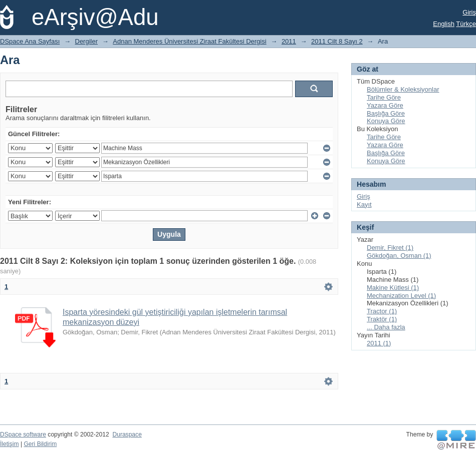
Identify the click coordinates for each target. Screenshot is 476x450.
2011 (289, 41)
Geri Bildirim (40, 444)
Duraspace (127, 434)
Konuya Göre (386, 121)
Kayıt (364, 204)
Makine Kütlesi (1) (393, 288)
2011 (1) (379, 343)
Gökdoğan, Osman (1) (399, 256)
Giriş (469, 12)
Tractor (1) (382, 311)
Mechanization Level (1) (401, 296)
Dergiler (87, 41)
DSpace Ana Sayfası (30, 41)
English (444, 24)
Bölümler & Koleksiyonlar (403, 89)
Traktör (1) (382, 319)
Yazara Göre (385, 105)
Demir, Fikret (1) (390, 248)
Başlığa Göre (386, 113)
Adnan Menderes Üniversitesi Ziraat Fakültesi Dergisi (189, 41)
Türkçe (466, 24)
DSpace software (23, 434)
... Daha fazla (386, 327)
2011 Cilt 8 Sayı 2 (337, 41)
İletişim (10, 444)
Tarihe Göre (384, 97)
